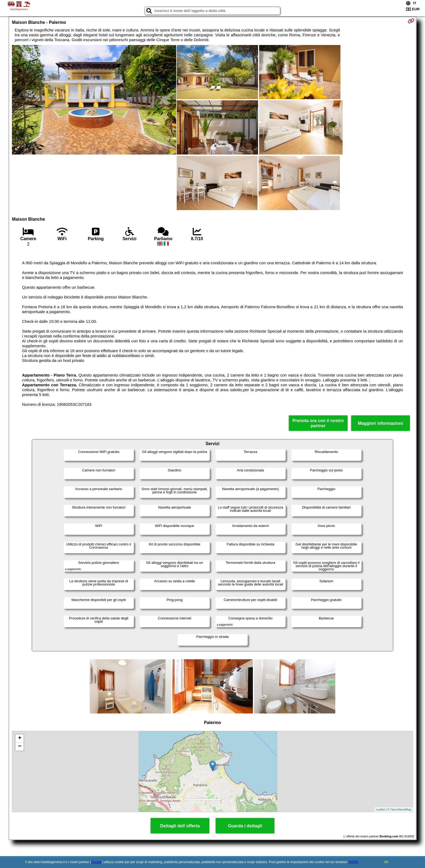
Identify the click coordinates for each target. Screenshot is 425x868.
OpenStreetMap (401, 809)
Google (96, 862)
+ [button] (20, 738)
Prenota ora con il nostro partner (318, 423)
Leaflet (380, 809)
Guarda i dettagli (245, 826)
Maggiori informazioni (381, 423)
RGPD (354, 862)
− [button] (20, 747)
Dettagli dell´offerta (180, 826)
